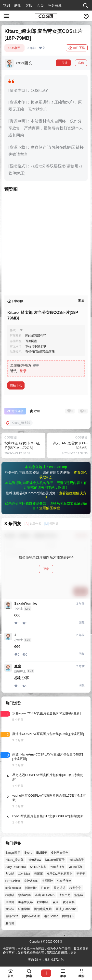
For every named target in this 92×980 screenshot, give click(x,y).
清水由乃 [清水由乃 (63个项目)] (65, 895)
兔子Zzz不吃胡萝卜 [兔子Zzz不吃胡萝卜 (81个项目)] (59, 874)
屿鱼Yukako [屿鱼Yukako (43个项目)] (13, 888)
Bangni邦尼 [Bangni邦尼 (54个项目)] (13, 853)
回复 (82, 623)
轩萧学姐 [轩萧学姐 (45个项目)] (24, 909)
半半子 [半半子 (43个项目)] (81, 874)
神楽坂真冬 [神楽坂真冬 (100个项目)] (26, 902)
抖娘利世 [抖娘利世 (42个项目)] (31, 888)
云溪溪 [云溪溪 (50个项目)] (39, 874)
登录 (23, 371)
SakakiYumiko (26, 603)
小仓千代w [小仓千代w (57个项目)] (64, 881)
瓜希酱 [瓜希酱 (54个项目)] (10, 902)
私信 (81, 63)
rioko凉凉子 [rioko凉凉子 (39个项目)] (76, 860)
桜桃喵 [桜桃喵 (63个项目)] (10, 895)
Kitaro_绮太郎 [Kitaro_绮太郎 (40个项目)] (14, 860)
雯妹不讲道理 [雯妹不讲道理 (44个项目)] (31, 916)
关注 (63, 63)
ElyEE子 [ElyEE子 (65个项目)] (42, 853)
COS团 (58, 942)
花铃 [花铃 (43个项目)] (56, 902)
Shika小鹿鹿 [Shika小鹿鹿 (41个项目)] (38, 867)
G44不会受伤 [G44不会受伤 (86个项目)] (60, 853)
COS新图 (14, 48)
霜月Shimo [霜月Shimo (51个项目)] (51, 916)
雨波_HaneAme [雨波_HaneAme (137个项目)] (66, 909)
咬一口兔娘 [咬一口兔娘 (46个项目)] (13, 881)
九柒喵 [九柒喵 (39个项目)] (10, 874)
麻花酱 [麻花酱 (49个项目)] (10, 923)
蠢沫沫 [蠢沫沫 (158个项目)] (10, 909)
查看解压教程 (50, 508)
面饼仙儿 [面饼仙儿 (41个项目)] (68, 916)
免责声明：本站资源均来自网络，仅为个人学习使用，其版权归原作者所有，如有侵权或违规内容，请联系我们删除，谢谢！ (46, 951)
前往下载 (77, 48)
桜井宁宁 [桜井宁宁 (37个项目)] (75, 888)
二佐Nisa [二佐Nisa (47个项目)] (24, 874)
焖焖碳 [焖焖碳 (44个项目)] (79, 895)
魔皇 (18, 666)
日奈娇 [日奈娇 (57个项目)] (45, 888)
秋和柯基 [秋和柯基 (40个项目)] (43, 902)
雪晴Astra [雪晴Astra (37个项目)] (12, 916)
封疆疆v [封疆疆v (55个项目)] (48, 881)
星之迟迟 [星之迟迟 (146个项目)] (60, 888)
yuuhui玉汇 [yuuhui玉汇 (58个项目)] (76, 867)
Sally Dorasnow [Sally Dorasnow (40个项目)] (16, 867)
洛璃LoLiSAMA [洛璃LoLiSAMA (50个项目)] (45, 895)
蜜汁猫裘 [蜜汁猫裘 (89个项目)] (69, 902)
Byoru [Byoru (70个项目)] (28, 853)
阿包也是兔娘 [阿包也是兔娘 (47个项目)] (43, 909)
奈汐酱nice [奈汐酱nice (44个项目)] (31, 881)
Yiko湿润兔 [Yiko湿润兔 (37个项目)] (57, 867)
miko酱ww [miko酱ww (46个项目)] (34, 860)
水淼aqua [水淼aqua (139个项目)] (24, 895)
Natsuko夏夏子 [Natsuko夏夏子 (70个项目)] (55, 860)
